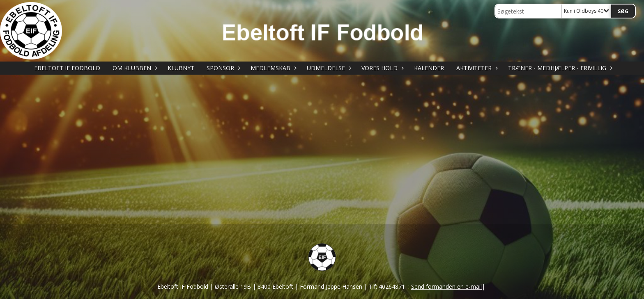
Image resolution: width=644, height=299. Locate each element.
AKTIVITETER (476, 68)
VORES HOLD (382, 68)
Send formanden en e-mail (446, 286)
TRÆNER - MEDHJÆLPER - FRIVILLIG (559, 68)
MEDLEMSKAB (273, 68)
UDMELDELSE (328, 68)
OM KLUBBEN (134, 68)
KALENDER (429, 68)
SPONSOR (222, 68)
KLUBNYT (181, 68)
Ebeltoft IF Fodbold (67, 68)
